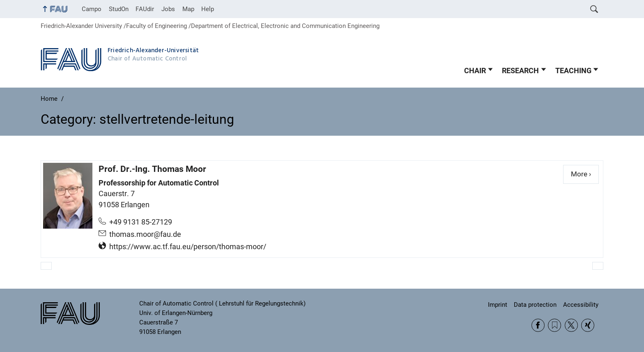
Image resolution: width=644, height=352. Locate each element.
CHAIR (475, 71)
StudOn (119, 9)
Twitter (571, 325)
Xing (588, 325)
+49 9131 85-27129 (141, 222)
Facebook (538, 325)
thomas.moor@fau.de (145, 234)
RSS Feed (554, 325)
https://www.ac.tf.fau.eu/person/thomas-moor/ (188, 247)
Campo (92, 9)
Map (188, 9)
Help (208, 9)
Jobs (168, 9)
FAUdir (145, 9)
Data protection (535, 305)
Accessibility (581, 305)
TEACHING (573, 71)
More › (585, 174)
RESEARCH (520, 71)
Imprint (498, 305)
